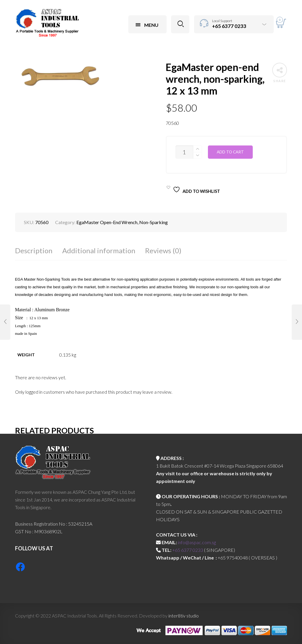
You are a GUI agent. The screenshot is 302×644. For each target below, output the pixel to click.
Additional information (99, 250)
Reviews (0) (163, 250)
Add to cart (230, 152)
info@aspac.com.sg (197, 542)
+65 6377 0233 (188, 550)
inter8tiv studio (184, 616)
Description (34, 250)
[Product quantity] (184, 152)
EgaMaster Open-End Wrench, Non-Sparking (122, 222)
